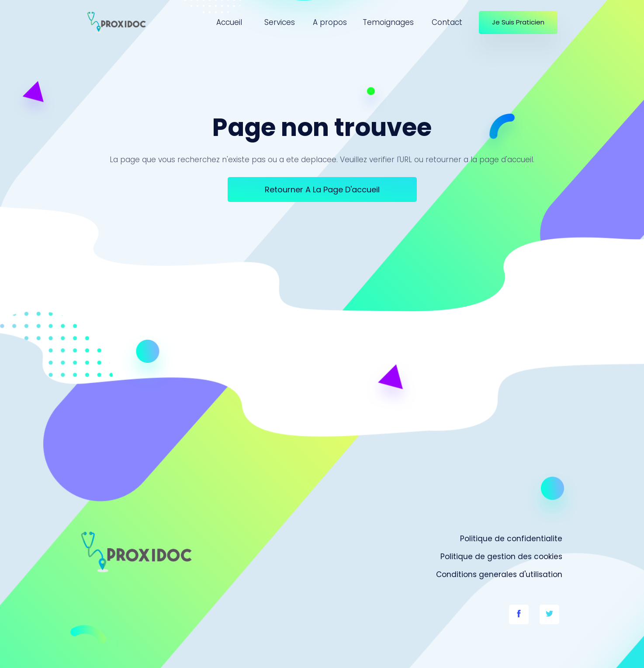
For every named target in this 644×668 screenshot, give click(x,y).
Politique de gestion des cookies (501, 557)
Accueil (229, 22)
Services (280, 22)
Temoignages (388, 22)
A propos (330, 22)
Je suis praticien (518, 22)
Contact (447, 22)
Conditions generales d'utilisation (499, 574)
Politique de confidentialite (511, 539)
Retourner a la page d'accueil (322, 190)
